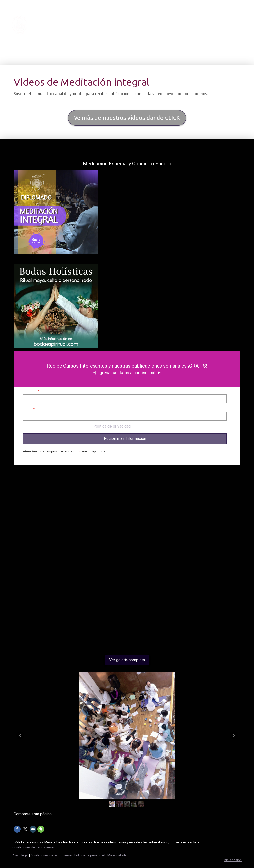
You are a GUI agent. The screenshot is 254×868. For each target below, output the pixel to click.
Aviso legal (20, 855)
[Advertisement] (127, 599)
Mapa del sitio (118, 855)
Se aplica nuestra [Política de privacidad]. (77, 426)
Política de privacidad (112, 426)
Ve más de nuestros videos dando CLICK (127, 118)
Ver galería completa (127, 660)
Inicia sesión (233, 860)
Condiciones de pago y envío (33, 847)
